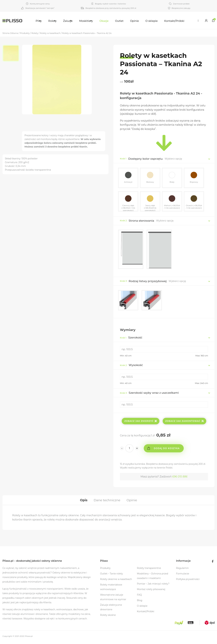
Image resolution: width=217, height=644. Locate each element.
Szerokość (131, 338)
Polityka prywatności (188, 581)
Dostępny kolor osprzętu (145, 159)
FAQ (139, 597)
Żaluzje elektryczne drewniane (111, 609)
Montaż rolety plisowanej (151, 592)
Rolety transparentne (149, 570)
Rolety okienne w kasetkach (116, 581)
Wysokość (131, 366)
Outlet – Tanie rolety (112, 576)
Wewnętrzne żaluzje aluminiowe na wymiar (113, 599)
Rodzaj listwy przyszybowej (148, 281)
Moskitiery (89, 21)
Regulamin (182, 570)
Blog (140, 603)
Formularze (183, 576)
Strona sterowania (141, 221)
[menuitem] (32, 20)
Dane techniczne (107, 502)
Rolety (48, 21)
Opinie (142, 21)
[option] (12, 54)
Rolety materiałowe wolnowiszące (111, 589)
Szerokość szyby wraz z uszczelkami (149, 394)
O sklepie (159, 21)
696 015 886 (180, 477)
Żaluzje (67, 21)
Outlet (127, 21)
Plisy (30, 21)
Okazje (111, 21)
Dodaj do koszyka (168, 449)
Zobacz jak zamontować (184, 422)
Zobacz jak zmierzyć (141, 422)
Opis (83, 502)
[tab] (83, 502)
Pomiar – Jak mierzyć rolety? (153, 586)
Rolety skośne (108, 617)
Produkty (105, 570)
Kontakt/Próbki (182, 21)
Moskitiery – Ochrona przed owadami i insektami (152, 578)
